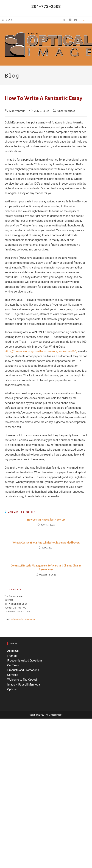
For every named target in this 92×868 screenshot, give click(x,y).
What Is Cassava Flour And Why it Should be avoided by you (46, 543)
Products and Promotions (23, 670)
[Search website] (84, 20)
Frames (12, 656)
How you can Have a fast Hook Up (46, 520)
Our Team (13, 665)
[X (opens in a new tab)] (64, 20)
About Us (13, 651)
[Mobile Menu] (7, 20)
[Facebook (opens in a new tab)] (70, 20)
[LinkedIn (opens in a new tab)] (76, 20)
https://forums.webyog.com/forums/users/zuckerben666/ (41, 351)
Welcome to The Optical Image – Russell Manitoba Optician (24, 684)
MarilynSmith (17, 111)
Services (13, 675)
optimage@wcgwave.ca (23, 619)
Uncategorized (66, 111)
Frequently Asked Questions (25, 661)
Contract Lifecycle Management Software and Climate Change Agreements (46, 568)
